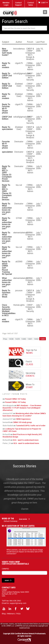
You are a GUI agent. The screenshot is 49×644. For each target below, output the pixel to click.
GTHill (19, 218)
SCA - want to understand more (26, 440)
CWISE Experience (23, 419)
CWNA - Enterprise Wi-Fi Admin (30, 66)
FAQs (18, 614)
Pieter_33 (7, 443)
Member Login (6, 4)
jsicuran (19, 290)
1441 (30, 339)
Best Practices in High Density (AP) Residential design (22, 436)
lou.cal (19, 185)
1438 (11, 339)
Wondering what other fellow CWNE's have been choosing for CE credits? (24, 415)
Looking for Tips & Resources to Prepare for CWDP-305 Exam (22, 430)
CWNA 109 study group (22, 422)
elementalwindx (21, 233)
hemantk (6, 422)
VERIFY (7, 580)
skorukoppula (8, 405)
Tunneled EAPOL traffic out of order (31, 425)
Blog (4, 614)
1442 (36, 339)
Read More (23, 519)
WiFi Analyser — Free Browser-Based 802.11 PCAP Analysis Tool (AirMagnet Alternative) (22, 408)
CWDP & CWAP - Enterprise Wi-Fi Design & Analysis (30, 54)
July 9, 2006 (39, 64)
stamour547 (8, 413)
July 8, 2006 (39, 128)
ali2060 (19, 261)
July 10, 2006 (40, 50)
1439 (17, 339)
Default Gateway (11, 521)
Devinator (19, 142)
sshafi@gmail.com (22, 73)
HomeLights (19, 305)
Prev (5, 339)
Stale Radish (8, 425)
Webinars (11, 614)
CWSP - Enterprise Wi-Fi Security (30, 77)
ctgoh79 (19, 63)
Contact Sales (31, 4)
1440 (24, 339)
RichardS (6, 434)
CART (44, 3)
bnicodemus (19, 49)
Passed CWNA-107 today (15, 399)
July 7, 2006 (39, 205)
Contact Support (18, 4)
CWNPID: (5, 569)
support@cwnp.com (18, 603)
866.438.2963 (15, 601)
